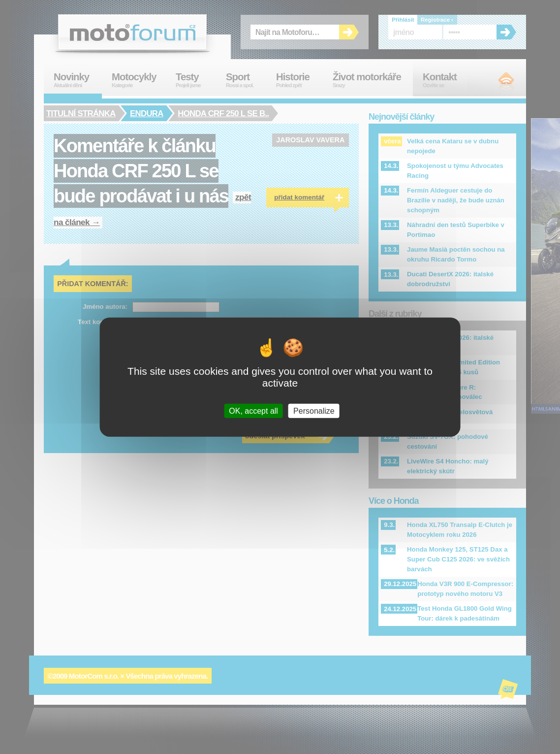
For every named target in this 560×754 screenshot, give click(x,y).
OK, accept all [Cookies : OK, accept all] (253, 411)
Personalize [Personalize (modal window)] (314, 411)
